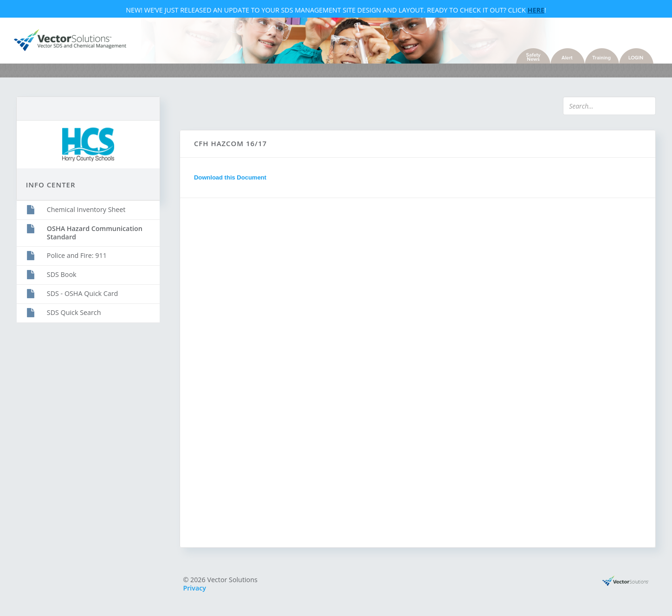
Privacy (197, 591)
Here (536, 11)
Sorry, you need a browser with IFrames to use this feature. (335, 374)
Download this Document (233, 180)
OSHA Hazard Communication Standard (99, 232)
